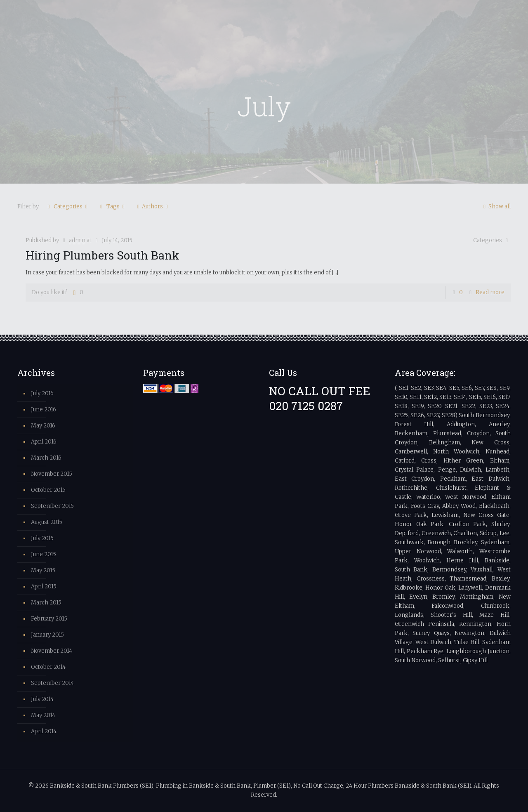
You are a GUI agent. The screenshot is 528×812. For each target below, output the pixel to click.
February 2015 (49, 619)
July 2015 (42, 538)
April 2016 (44, 442)
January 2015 (47, 635)
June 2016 (44, 410)
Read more (490, 292)
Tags (112, 207)
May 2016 (43, 426)
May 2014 (43, 715)
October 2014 (48, 667)
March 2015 (46, 603)
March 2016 (46, 458)
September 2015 (52, 506)
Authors (152, 207)
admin (77, 240)
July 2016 (42, 393)
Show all (496, 207)
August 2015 (47, 522)
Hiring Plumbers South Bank (103, 255)
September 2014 (52, 683)
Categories (67, 207)
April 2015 (44, 587)
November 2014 (52, 651)
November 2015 (52, 474)
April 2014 (44, 731)
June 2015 (44, 554)
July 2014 (42, 699)
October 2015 (48, 490)
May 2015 (43, 570)
